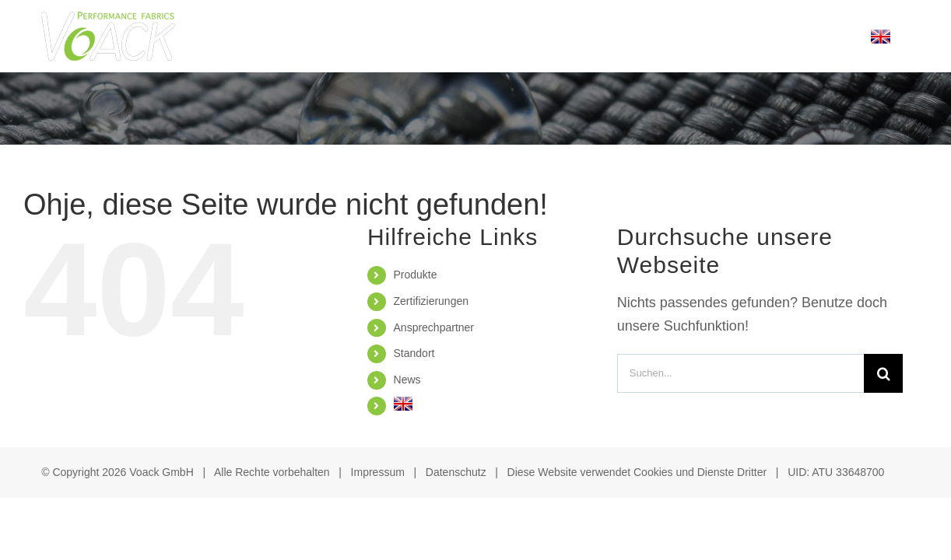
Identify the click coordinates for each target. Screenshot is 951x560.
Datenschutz (456, 472)
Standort (414, 353)
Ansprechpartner (434, 327)
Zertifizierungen (432, 301)
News (407, 380)
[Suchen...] (740, 373)
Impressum (378, 472)
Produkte (416, 275)
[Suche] (883, 373)
